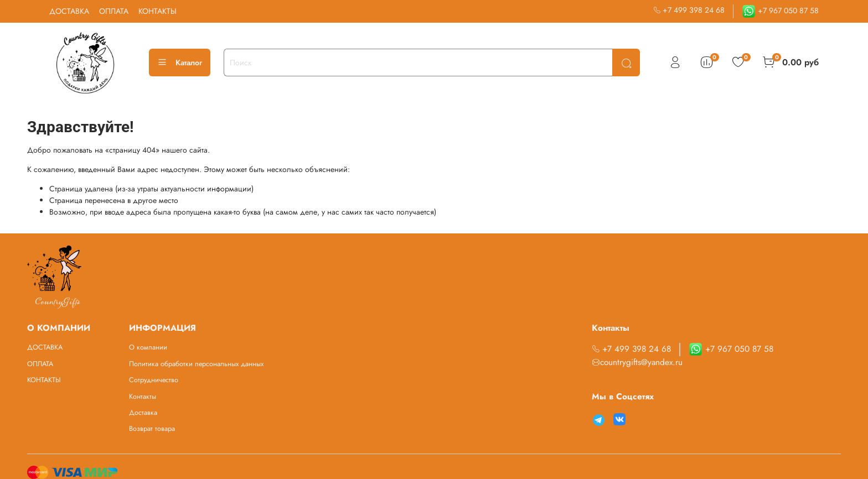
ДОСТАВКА (69, 11)
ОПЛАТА (114, 11)
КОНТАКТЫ (157, 11)
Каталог (180, 63)
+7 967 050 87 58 (780, 11)
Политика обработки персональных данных (196, 364)
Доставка (143, 413)
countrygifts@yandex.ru (637, 362)
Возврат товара (152, 429)
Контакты (143, 397)
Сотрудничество (154, 380)
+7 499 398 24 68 (689, 10)
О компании (148, 347)
